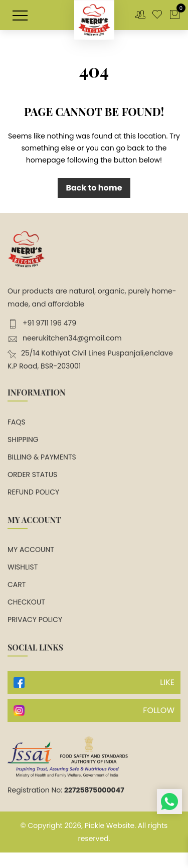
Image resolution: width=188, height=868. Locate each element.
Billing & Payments (42, 457)
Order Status (32, 474)
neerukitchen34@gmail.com (65, 338)
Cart (17, 584)
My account (31, 549)
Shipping (23, 439)
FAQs (17, 422)
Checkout (26, 602)
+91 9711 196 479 (42, 323)
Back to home (94, 188)
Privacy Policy (35, 619)
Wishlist (23, 567)
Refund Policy (33, 492)
